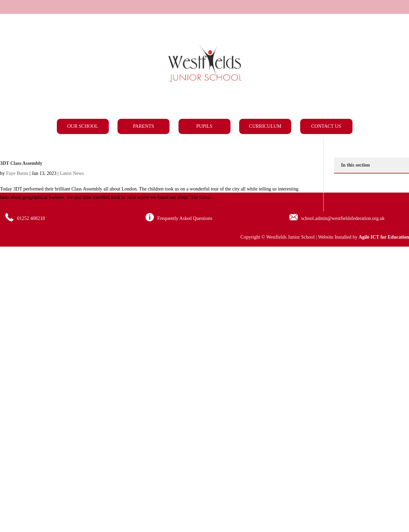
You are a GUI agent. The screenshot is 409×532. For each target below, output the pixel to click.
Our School (83, 126)
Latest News (72, 173)
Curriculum (265, 126)
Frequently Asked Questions (185, 218)
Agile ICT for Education (384, 237)
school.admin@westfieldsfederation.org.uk (343, 218)
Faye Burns (17, 173)
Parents (144, 126)
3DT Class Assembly (21, 163)
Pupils (204, 126)
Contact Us (326, 126)
